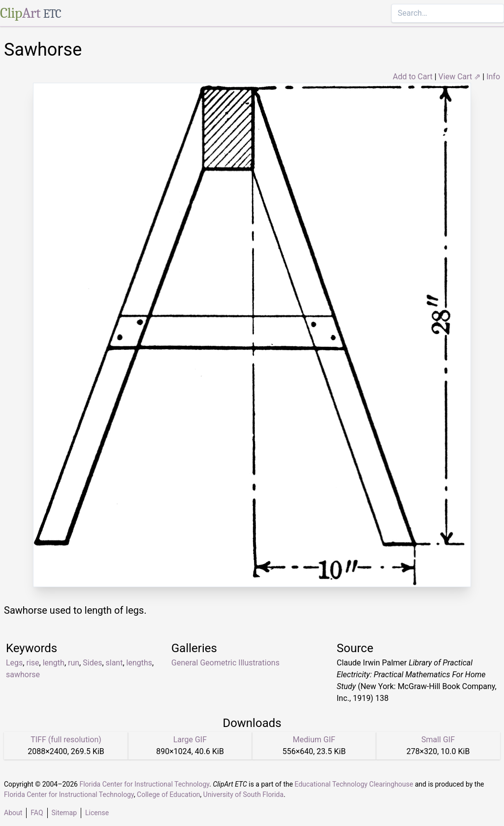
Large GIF (190, 740)
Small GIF (438, 740)
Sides (92, 663)
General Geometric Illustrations (225, 663)
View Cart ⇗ (460, 77)
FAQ (37, 813)
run (74, 663)
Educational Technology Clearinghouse (354, 784)
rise (32, 663)
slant (114, 663)
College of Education (169, 794)
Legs (14, 663)
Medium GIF (314, 740)
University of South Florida (243, 794)
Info (493, 77)
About (13, 813)
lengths (140, 663)
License (97, 813)
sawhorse (23, 675)
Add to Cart (413, 77)
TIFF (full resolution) (66, 740)
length (54, 663)
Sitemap (64, 813)
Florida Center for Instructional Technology (144, 784)
